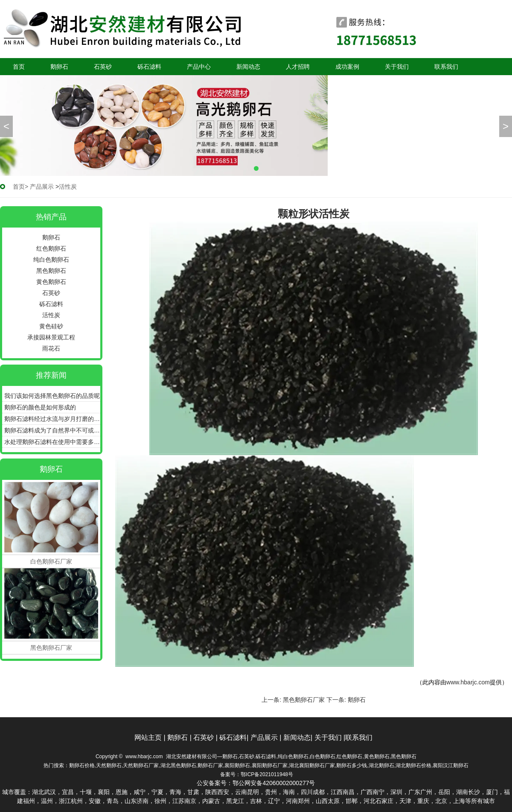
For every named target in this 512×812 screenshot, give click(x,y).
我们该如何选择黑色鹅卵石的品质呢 (52, 396)
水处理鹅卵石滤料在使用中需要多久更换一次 (52, 442)
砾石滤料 (149, 67)
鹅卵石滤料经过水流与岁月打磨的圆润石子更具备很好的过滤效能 (52, 419)
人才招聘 (298, 67)
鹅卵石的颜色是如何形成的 (40, 407)
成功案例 (347, 67)
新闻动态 (248, 67)
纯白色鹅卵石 (51, 260)
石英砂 (103, 67)
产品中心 (199, 67)
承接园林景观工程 (51, 337)
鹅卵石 (59, 67)
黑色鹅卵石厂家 (304, 700)
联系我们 (446, 67)
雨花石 (51, 348)
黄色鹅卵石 (51, 282)
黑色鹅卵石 (51, 271)
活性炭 (51, 315)
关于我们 (397, 67)
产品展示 (42, 187)
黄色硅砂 (51, 326)
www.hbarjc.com (468, 682)
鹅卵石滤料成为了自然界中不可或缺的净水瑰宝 (52, 430)
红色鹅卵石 (51, 248)
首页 (19, 67)
